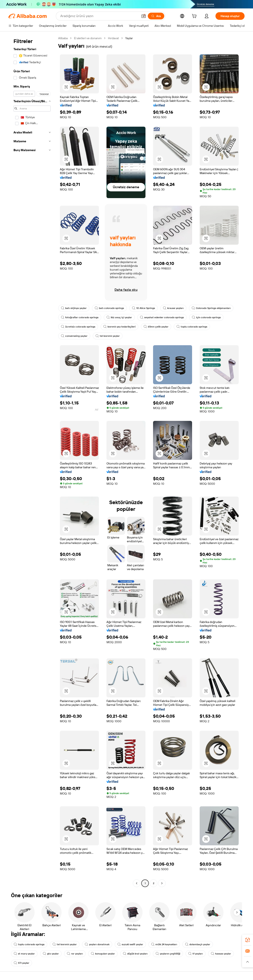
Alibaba (63, 38)
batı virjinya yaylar (74, 308)
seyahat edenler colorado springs (162, 317)
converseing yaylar (74, 336)
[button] (144, 16)
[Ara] (156, 16)
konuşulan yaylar (103, 954)
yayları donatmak (97, 944)
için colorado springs (206, 317)
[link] (248, 940)
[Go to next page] (162, 883)
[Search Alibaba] (99, 16)
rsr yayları (75, 954)
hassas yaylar (221, 954)
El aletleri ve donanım (88, 38)
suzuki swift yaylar (130, 944)
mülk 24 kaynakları (164, 944)
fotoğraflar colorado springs (80, 317)
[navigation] (32, 461)
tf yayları (196, 954)
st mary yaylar (24, 954)
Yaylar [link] (129, 38)
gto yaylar (51, 954)
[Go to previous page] (137, 883)
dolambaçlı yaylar (198, 944)
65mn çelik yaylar (156, 327)
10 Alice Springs (143, 308)
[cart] (195, 17)
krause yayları (173, 308)
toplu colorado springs (192, 327)
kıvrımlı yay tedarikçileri (119, 327)
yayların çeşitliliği (168, 954)
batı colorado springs (109, 308)
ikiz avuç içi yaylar (119, 317)
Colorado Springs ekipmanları (211, 308)
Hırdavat (113, 38)
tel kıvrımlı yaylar (108, 336)
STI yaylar (22, 963)
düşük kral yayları (135, 954)
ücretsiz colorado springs (78, 327)
